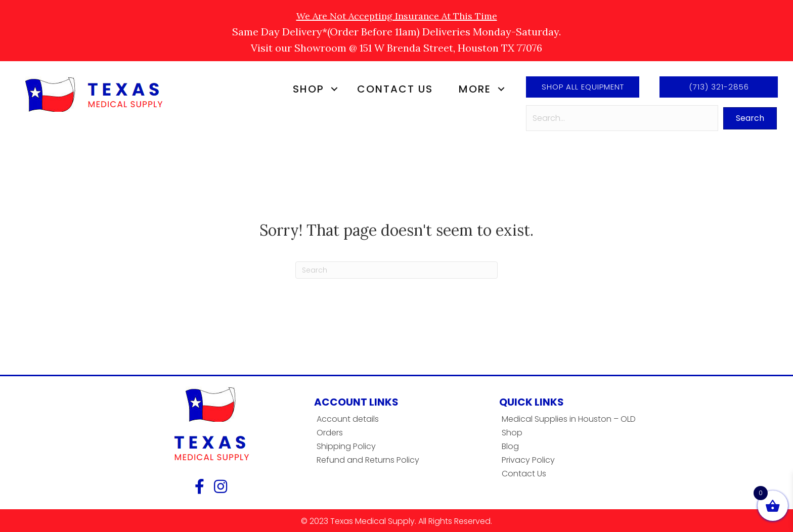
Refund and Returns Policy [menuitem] (368, 460)
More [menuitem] (475, 89)
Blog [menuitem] (510, 446)
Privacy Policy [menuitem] (528, 460)
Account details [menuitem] (348, 419)
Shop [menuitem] (309, 89)
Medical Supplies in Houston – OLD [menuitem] (569, 419)
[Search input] (622, 118)
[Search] (396, 270)
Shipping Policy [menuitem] (346, 446)
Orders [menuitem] (330, 433)
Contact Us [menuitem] (395, 89)
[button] (334, 89)
